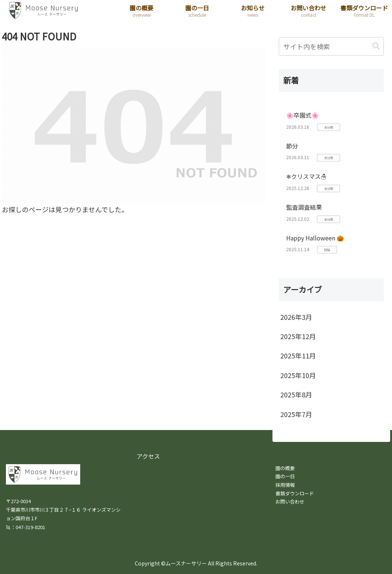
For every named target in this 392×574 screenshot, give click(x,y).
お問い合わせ (290, 501)
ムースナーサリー (186, 563)
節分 (292, 146)
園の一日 (285, 476)
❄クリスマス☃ (306, 176)
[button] (376, 46)
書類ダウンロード (295, 493)
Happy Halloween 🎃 (315, 238)
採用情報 (285, 485)
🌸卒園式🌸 (303, 115)
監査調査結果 (304, 207)
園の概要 (285, 468)
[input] (331, 46)
